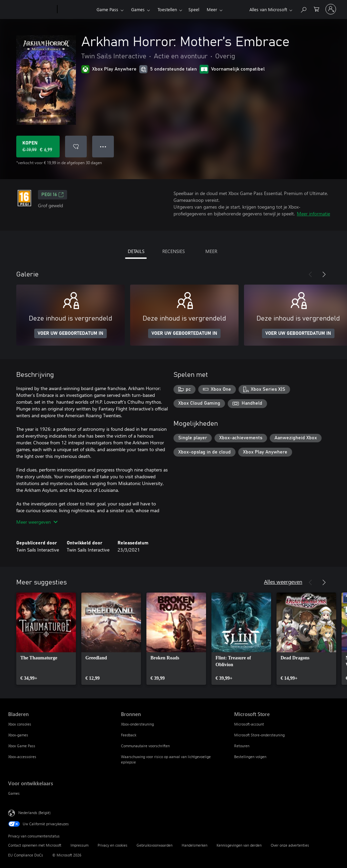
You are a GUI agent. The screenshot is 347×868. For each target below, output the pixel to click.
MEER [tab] (211, 251)
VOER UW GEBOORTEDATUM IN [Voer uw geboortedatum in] (70, 333)
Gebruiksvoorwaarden (155, 845)
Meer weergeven (37, 522)
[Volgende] (324, 274)
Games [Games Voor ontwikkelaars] (14, 793)
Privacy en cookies (113, 845)
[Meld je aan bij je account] (331, 9)
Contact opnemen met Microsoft (35, 845)
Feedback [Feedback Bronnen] (129, 735)
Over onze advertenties (290, 845)
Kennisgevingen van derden (239, 845)
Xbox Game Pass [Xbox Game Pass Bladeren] (22, 746)
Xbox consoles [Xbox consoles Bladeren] (20, 724)
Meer (195, 9)
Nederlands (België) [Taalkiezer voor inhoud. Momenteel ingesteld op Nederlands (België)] (34, 813)
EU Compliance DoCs (26, 855)
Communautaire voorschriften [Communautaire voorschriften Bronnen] (145, 746)
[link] (46, 639)
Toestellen (167, 9)
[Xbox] (76, 9)
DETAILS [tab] (136, 251)
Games (138, 9)
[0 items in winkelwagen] (317, 9)
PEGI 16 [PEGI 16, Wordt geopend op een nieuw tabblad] (53, 195)
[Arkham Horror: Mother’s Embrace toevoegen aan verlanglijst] (76, 147)
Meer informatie (313, 214)
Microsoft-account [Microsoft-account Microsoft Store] (249, 724)
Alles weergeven (283, 582)
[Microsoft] (31, 9)
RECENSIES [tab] (173, 251)
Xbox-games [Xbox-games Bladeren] (18, 735)
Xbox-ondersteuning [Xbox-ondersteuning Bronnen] (137, 724)
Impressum (79, 845)
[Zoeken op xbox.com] (303, 9)
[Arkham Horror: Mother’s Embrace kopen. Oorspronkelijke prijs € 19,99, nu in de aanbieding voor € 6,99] (38, 147)
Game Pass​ (107, 9)
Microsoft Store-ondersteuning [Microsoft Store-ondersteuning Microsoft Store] (259, 735)
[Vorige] (310, 274)
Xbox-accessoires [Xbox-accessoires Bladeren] (22, 757)
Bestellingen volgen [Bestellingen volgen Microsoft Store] (250, 757)
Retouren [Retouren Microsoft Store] (242, 746)
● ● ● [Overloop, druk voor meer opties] (103, 146)
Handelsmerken (195, 845)
